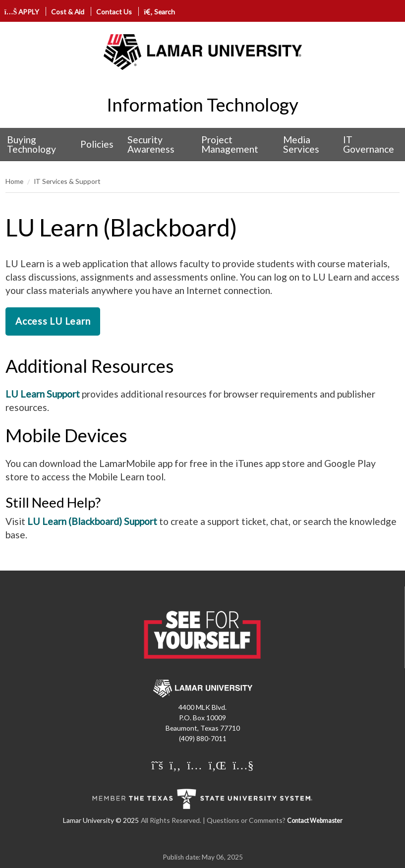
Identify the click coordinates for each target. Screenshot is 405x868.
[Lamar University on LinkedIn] (219, 765)
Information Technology (202, 105)
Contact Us (114, 12)
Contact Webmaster (315, 821)
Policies (97, 144)
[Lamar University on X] (158, 765)
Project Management (230, 144)
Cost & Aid (68, 12)
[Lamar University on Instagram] (196, 765)
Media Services (301, 144)
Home (14, 181)
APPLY (22, 12)
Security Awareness (151, 144)
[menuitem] (37, 145)
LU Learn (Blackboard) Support (92, 521)
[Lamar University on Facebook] (176, 765)
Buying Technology (31, 144)
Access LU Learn (53, 321)
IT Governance (369, 144)
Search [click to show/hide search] (159, 12)
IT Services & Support (67, 181)
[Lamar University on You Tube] (243, 765)
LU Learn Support (43, 394)
